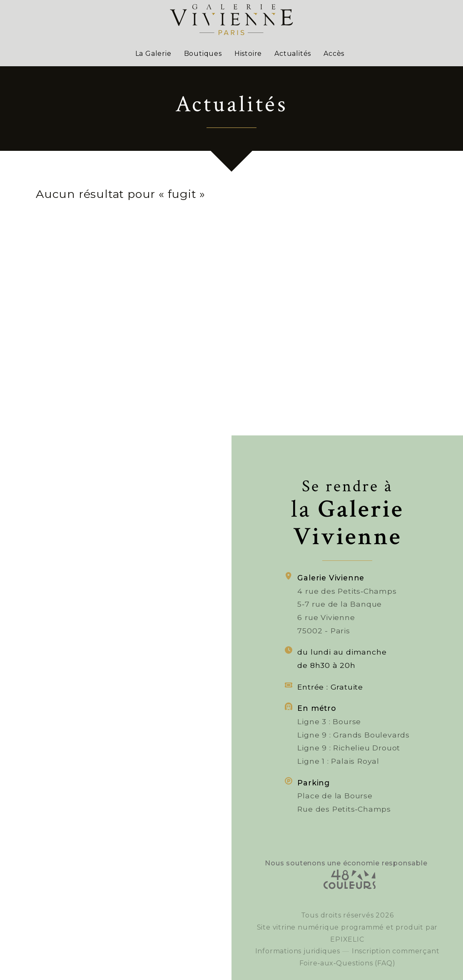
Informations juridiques (298, 965)
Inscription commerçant (396, 967)
